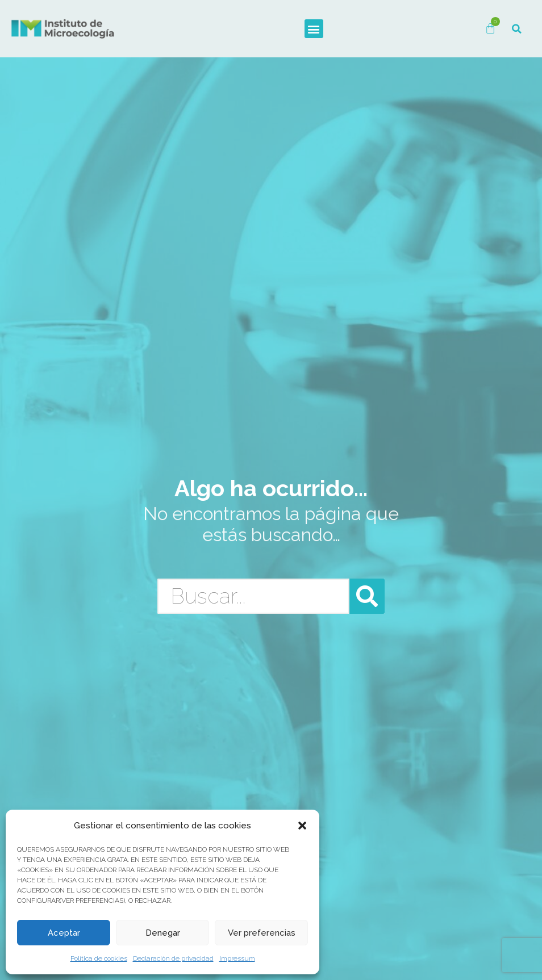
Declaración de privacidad (173, 958)
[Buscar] (367, 596)
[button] (302, 826)
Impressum (237, 958)
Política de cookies (99, 958)
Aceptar (64, 933)
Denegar (163, 933)
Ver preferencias (262, 933)
